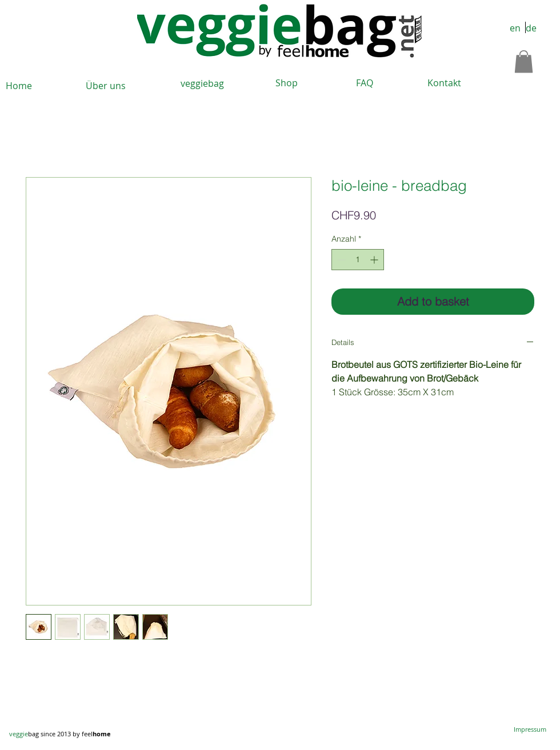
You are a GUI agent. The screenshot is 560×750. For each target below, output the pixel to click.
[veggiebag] (202, 84)
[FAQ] (365, 83)
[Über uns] (106, 86)
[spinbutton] (358, 260)
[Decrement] (340, 260)
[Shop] (286, 83)
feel (96, 734)
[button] (524, 61)
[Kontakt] (444, 83)
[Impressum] (530, 729)
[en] (515, 29)
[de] (531, 29)
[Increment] (375, 260)
